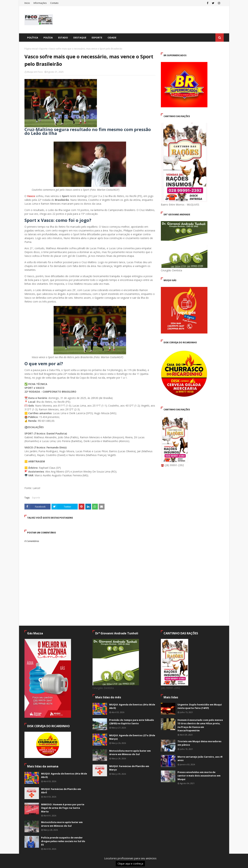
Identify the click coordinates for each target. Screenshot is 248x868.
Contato (54, 3)
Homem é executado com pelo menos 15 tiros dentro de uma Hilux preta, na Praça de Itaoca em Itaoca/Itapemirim (200, 725)
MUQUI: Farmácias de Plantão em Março (129, 768)
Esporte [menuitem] (97, 38)
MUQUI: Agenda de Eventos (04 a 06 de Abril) (64, 775)
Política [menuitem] (33, 38)
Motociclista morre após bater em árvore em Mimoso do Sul (62, 824)
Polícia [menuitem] (48, 38)
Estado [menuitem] (63, 38)
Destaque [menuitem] (80, 38)
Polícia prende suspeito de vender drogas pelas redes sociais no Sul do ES (63, 841)
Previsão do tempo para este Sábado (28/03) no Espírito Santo (132, 722)
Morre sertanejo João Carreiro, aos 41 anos (200, 759)
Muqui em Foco (35, 72)
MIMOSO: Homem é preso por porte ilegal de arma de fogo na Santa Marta (63, 808)
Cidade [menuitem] (112, 38)
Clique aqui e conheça (130, 864)
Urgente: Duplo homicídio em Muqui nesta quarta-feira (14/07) (200, 706)
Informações (40, 3)
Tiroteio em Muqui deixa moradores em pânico (199, 743)
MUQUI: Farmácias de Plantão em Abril (61, 791)
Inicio (27, 3)
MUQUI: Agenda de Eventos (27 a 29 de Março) (132, 737)
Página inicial (31, 49)
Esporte (43, 49)
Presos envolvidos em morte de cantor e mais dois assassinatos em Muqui (199, 776)
